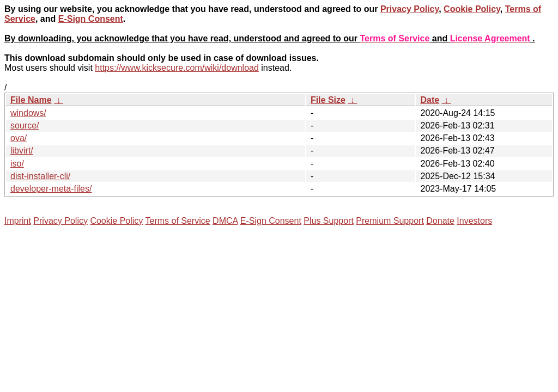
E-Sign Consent (91, 19)
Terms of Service (177, 221)
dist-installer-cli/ (40, 176)
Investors (474, 221)
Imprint (18, 221)
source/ (25, 125)
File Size (328, 100)
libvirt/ (22, 151)
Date (430, 100)
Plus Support (329, 221)
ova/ (19, 138)
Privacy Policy (410, 9)
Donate (440, 221)
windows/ (28, 113)
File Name (31, 100)
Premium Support (390, 221)
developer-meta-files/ (51, 189)
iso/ (17, 164)
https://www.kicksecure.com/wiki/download (177, 68)
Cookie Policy (472, 9)
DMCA (225, 221)
